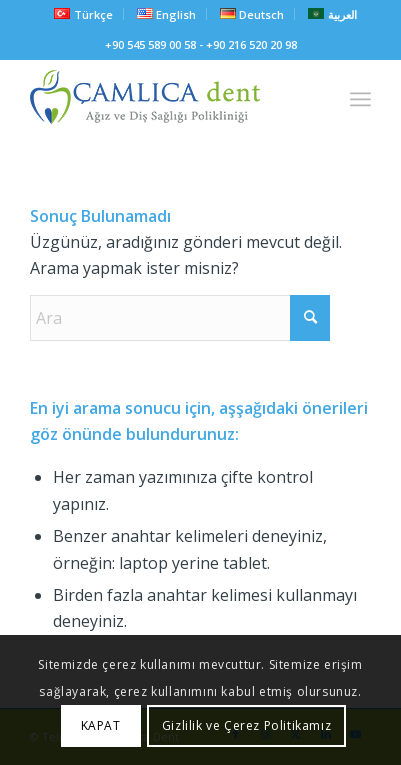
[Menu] (360, 99)
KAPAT (101, 725)
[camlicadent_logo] (166, 99)
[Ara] (180, 318)
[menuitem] (83, 14)
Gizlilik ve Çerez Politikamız (246, 725)
